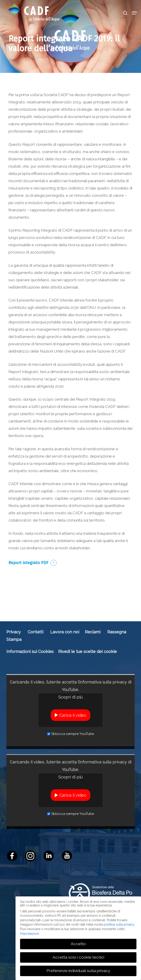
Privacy (14, 632)
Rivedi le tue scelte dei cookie (87, 651)
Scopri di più (70, 697)
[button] (134, 13)
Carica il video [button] (73, 715)
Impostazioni (30, 933)
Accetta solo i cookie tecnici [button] (78, 957)
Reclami (93, 632)
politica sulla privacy (119, 924)
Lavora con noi (65, 632)
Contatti (35, 632)
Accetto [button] (78, 944)
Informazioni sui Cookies (30, 651)
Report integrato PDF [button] (28, 563)
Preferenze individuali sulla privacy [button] (78, 971)
